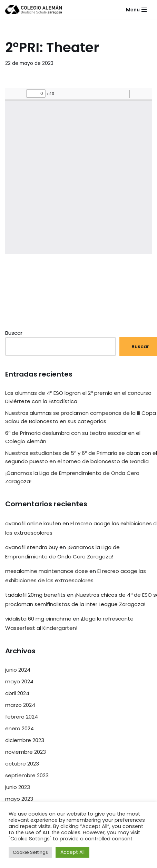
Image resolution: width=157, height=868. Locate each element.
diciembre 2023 (25, 740)
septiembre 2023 (27, 775)
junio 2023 (18, 787)
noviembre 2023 (26, 752)
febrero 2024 (22, 717)
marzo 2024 (20, 705)
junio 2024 (18, 670)
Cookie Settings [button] (30, 852)
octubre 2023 (22, 764)
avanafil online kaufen (33, 523)
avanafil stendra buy (32, 547)
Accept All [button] (72, 852)
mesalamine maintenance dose (47, 571)
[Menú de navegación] (136, 10)
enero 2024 (19, 728)
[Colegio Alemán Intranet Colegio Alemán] (33, 9)
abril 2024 (17, 693)
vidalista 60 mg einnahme (38, 619)
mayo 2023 (19, 799)
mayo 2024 (19, 681)
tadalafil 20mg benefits (35, 595)
